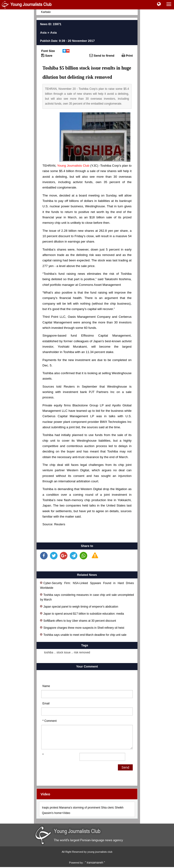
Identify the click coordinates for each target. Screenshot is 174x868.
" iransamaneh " (95, 863)
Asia (43, 33)
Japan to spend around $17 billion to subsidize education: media (82, 613)
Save (47, 55)
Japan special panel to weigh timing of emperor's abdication (79, 606)
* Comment (50, 721)
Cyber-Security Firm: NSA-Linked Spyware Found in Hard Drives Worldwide (87, 585)
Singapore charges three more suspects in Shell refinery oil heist (82, 627)
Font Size (48, 51)
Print (127, 55)
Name (46, 686)
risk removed (82, 652)
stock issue (64, 652)
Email (46, 703)
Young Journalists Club (73, 166)
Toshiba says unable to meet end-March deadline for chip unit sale (83, 634)
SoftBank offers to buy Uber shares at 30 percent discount (78, 620)
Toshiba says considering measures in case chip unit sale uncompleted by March (87, 597)
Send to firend (102, 55)
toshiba (49, 652)
